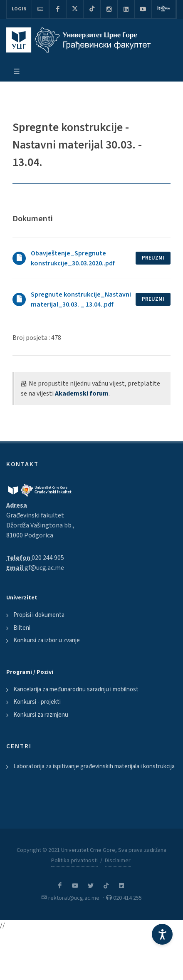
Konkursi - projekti (37, 702)
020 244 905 (48, 558)
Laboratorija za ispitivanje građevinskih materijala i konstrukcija (94, 766)
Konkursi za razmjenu (41, 715)
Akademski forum (82, 393)
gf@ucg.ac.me (44, 568)
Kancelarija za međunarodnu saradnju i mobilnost (76, 689)
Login (19, 9)
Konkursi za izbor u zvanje (47, 640)
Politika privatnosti (74, 861)
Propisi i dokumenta (39, 615)
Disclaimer (118, 861)
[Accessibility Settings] (162, 934)
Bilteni (22, 628)
